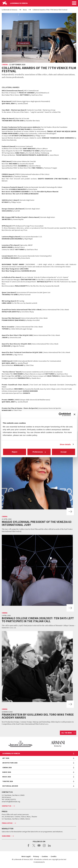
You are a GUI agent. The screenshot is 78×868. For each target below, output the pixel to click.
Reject (14, 452)
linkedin (49, 847)
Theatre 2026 (8, 781)
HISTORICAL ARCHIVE (10, 786)
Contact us (7, 806)
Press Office (7, 823)
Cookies (45, 856)
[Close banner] (74, 414)
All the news (67, 733)
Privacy (36, 856)
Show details (65, 444)
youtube (39, 847)
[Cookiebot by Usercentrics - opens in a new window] (61, 414)
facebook (29, 847)
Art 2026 (6, 758)
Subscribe (6, 836)
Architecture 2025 (10, 763)
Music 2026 (7, 777)
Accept (63, 452)
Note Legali (26, 856)
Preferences (39, 452)
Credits (54, 856)
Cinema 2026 (7, 767)
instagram (44, 847)
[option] (43, 744)
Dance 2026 (7, 772)
